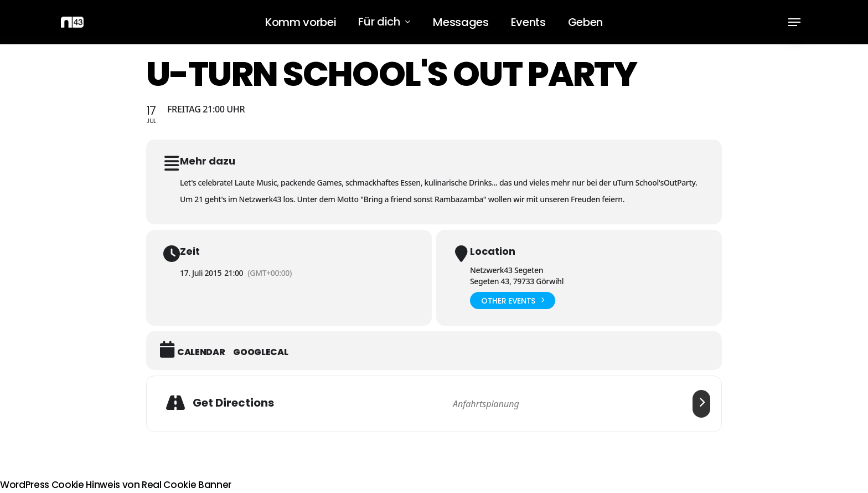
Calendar (201, 352)
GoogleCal (260, 352)
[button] (794, 22)
